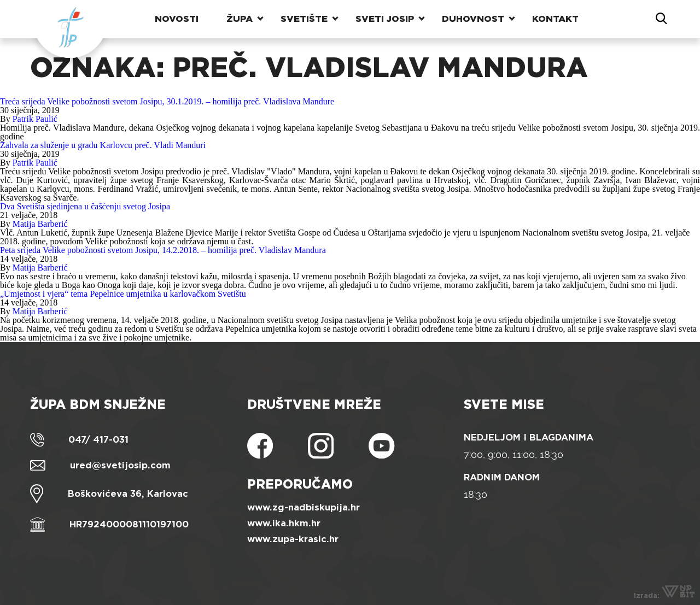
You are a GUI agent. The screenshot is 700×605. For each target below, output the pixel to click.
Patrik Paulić (35, 119)
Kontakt (555, 19)
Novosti (177, 19)
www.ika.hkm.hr (284, 523)
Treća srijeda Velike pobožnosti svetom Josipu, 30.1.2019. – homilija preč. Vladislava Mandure (167, 101)
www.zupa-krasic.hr (293, 539)
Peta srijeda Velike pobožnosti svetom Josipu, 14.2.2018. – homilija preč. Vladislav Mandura (163, 250)
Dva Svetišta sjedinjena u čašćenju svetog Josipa (85, 206)
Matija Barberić (40, 224)
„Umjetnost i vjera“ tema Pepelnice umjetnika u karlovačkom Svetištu (123, 294)
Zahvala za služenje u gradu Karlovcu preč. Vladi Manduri (103, 145)
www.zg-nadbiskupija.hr (304, 507)
